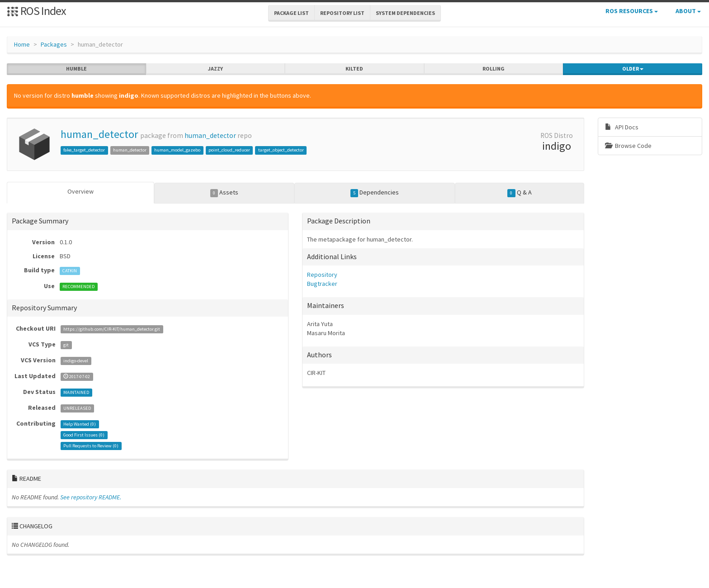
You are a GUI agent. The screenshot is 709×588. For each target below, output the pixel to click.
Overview (80, 191)
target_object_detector (281, 150)
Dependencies (375, 193)
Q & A (520, 193)
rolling (494, 69)
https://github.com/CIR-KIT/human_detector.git (112, 329)
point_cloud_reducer (229, 150)
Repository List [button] (342, 13)
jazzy (215, 69)
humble (76, 69)
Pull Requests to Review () (91, 446)
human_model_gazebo (177, 150)
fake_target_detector (84, 150)
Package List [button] (291, 13)
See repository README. (91, 497)
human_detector (99, 134)
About (688, 11)
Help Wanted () (80, 424)
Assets (225, 193)
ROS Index (36, 11)
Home (22, 44)
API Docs (622, 127)
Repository (322, 275)
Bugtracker (322, 284)
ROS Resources (632, 11)
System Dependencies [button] (405, 13)
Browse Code (628, 146)
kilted (354, 69)
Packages (54, 44)
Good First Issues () (84, 435)
